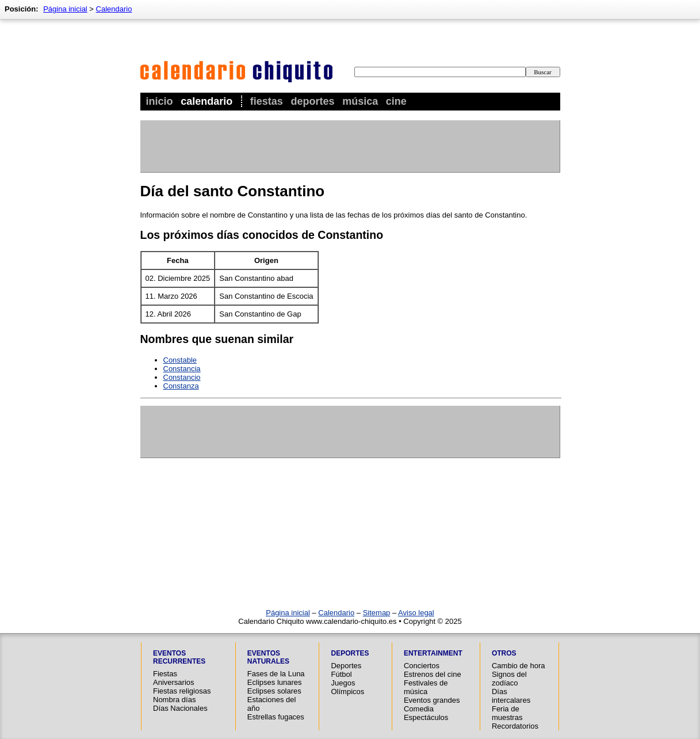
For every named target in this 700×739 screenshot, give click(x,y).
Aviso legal (416, 613)
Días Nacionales (180, 708)
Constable (180, 360)
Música (360, 101)
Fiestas (267, 101)
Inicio (160, 101)
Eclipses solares (274, 691)
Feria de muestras (507, 713)
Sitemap (377, 613)
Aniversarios (174, 682)
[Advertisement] (350, 146)
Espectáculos (426, 717)
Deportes (312, 101)
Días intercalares (511, 696)
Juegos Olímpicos (347, 687)
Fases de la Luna (276, 674)
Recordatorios (515, 726)
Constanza (181, 386)
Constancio (182, 377)
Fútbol (341, 674)
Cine (396, 101)
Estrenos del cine (433, 674)
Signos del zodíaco (509, 679)
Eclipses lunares (275, 682)
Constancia (182, 369)
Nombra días (174, 700)
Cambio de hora (519, 666)
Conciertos (422, 666)
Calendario (206, 101)
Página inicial (65, 9)
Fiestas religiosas (182, 691)
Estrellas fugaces (276, 717)
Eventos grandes (432, 700)
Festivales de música (426, 687)
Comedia (419, 709)
